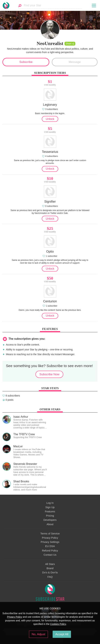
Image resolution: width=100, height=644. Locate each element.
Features (50, 511)
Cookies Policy (58, 624)
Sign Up (50, 507)
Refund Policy (50, 551)
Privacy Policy (50, 538)
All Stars (50, 564)
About (50, 524)
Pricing (50, 516)
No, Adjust (38, 634)
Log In (50, 503)
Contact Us (50, 555)
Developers (50, 520)
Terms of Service (50, 534)
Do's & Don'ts (50, 572)
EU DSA (50, 546)
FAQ (50, 577)
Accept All (62, 634)
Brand (50, 568)
